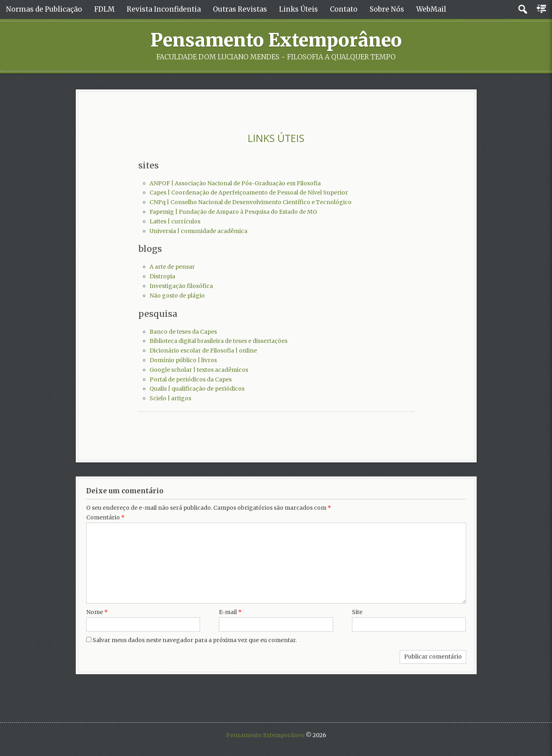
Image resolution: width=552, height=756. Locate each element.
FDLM (104, 9)
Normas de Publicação (44, 9)
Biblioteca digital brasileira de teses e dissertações (218, 341)
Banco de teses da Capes (183, 332)
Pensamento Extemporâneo (276, 40)
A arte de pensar (172, 267)
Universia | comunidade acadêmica (198, 231)
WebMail (431, 9)
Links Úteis (298, 9)
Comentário (105, 517)
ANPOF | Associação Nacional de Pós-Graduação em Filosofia (235, 183)
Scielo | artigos (170, 398)
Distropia (162, 276)
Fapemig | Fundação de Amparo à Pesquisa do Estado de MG (233, 212)
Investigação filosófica (181, 286)
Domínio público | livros (183, 360)
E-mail (230, 612)
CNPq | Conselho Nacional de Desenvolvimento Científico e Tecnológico (251, 202)
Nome (97, 612)
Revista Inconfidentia (164, 9)
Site (357, 612)
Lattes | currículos (175, 221)
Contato (344, 9)
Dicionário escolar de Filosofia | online (203, 351)
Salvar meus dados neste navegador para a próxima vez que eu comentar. (195, 640)
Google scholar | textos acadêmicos (199, 370)
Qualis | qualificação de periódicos (197, 389)
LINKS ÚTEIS (276, 138)
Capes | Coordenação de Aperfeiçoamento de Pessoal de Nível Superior (249, 193)
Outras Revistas (240, 9)
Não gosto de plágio (177, 296)
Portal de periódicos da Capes (191, 379)
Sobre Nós (387, 9)
